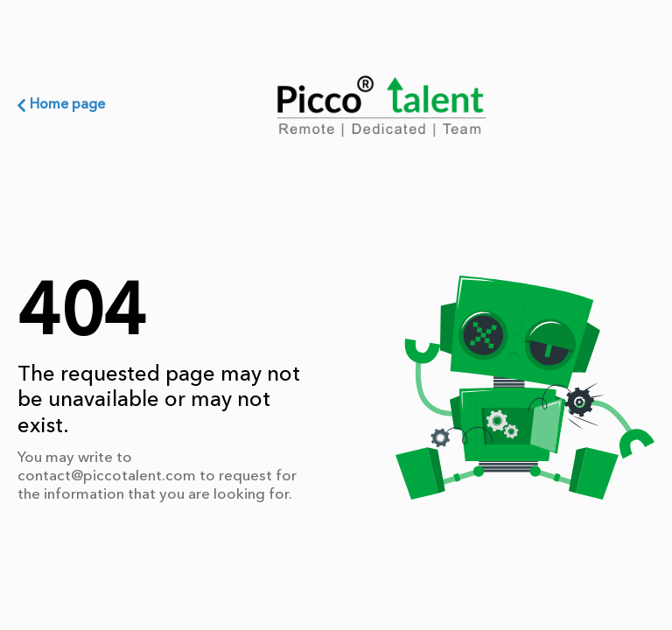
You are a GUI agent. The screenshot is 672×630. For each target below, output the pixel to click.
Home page (61, 105)
